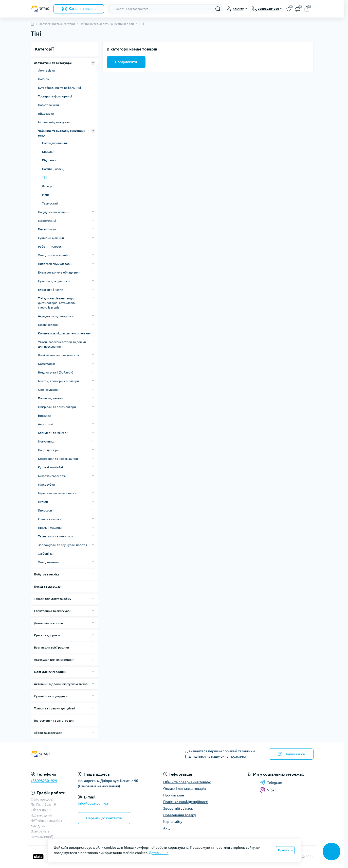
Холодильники (49, 562)
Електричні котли (51, 290)
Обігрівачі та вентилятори (57, 407)
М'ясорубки (46, 484)
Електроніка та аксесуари (53, 611)
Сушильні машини (51, 238)
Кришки (48, 152)
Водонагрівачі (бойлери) (56, 372)
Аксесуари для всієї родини (54, 660)
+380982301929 (44, 781)
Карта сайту (173, 822)
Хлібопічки (46, 554)
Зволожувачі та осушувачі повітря (63, 545)
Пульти (43, 502)
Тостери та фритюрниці (55, 96)
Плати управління (55, 143)
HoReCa (43, 79)
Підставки (49, 160)
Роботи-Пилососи (51, 246)
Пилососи (45, 510)
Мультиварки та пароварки (57, 493)
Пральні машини (50, 528)
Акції (167, 828)
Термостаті (50, 203)
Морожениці (47, 221)
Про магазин (174, 795)
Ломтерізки (46, 70)
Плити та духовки (51, 398)
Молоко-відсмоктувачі (54, 122)
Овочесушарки (49, 390)
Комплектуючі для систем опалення (64, 333)
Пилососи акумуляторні (55, 264)
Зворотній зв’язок (178, 808)
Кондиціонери (48, 450)
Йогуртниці (46, 441)
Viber (268, 790)
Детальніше (159, 853)
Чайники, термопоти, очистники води (107, 24)
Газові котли (47, 229)
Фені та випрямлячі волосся (59, 355)
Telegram (271, 782)
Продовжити (126, 62)
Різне (46, 195)
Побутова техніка (47, 574)
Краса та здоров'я (47, 635)
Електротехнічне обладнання (59, 272)
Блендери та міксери (53, 433)
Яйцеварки (46, 114)
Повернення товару (180, 815)
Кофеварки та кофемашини (58, 459)
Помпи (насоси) (53, 169)
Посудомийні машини (54, 212)
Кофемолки (47, 364)
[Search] (218, 9)
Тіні (45, 177)
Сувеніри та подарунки (51, 696)
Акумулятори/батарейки (56, 316)
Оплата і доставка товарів (185, 789)
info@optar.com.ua (93, 803)
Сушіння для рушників (54, 281)
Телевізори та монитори (56, 536)
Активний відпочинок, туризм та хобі (61, 684)
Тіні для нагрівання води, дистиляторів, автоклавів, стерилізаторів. (57, 303)
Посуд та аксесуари (48, 586)
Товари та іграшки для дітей (54, 708)
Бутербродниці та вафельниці (59, 88)
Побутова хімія (49, 105)
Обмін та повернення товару (187, 782)
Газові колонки (49, 325)
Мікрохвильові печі (52, 476)
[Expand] (93, 63)
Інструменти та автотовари (54, 720)
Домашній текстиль (48, 623)
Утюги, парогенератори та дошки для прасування (62, 344)
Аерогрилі (45, 424)
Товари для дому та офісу (53, 599)
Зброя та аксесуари (48, 733)
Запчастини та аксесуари (57, 24)
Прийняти (285, 850)
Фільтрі (47, 186)
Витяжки (44, 415)
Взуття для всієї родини (51, 647)
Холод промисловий (53, 255)
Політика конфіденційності (186, 802)
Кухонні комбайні (50, 467)
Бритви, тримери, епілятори (58, 381)
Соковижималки (50, 519)
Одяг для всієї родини (50, 672)
